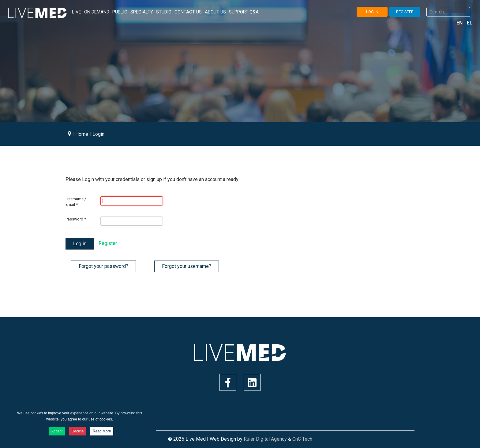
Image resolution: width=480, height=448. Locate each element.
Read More (102, 431)
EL (470, 23)
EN (460, 23)
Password (76, 219)
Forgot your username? (187, 266)
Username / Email (76, 202)
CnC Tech (302, 439)
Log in (80, 244)
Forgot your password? (103, 266)
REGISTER (405, 12)
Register (108, 243)
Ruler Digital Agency (265, 439)
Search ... (427, 12)
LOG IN (372, 12)
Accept (57, 431)
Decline (78, 431)
